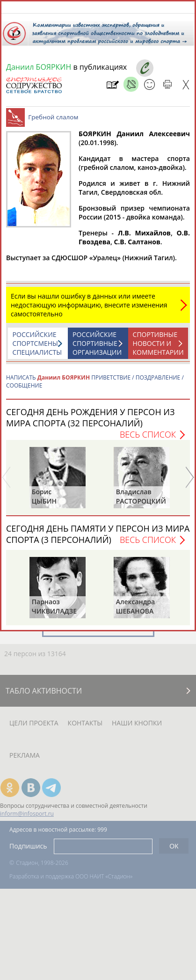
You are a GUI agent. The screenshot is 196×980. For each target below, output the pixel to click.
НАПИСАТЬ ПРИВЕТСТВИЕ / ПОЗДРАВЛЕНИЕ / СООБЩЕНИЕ (95, 386)
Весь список (148, 439)
